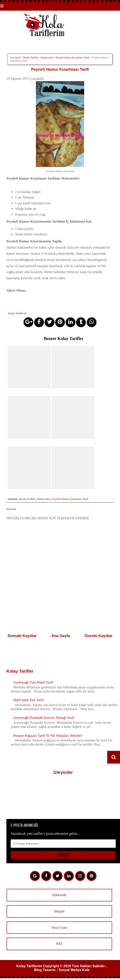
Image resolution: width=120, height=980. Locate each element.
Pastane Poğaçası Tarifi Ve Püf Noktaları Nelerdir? (48, 735)
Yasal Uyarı (59, 927)
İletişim (59, 911)
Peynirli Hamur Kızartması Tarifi (72, 58)
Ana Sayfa (15, 58)
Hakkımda (59, 894)
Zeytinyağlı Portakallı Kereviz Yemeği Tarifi (44, 717)
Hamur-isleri (47, 58)
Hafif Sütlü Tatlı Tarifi (29, 700)
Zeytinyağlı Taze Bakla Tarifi (33, 682)
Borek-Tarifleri (31, 58)
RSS (59, 943)
